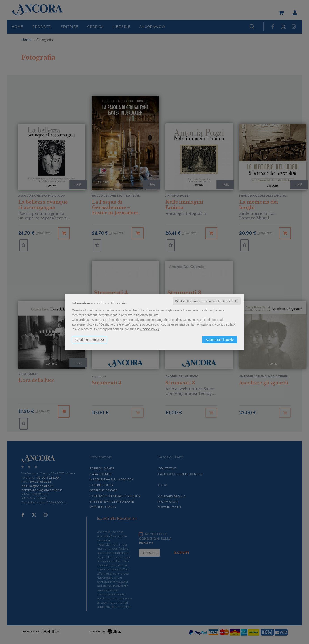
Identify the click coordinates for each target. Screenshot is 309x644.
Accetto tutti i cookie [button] (220, 339)
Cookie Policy (150, 329)
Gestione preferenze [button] (90, 339)
